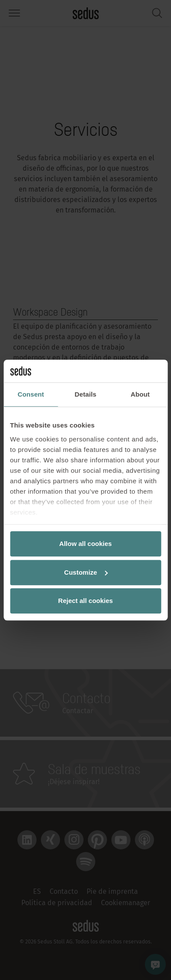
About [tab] (140, 394)
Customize (86, 572)
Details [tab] (86, 394)
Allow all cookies (85, 544)
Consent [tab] (31, 394)
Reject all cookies (86, 601)
